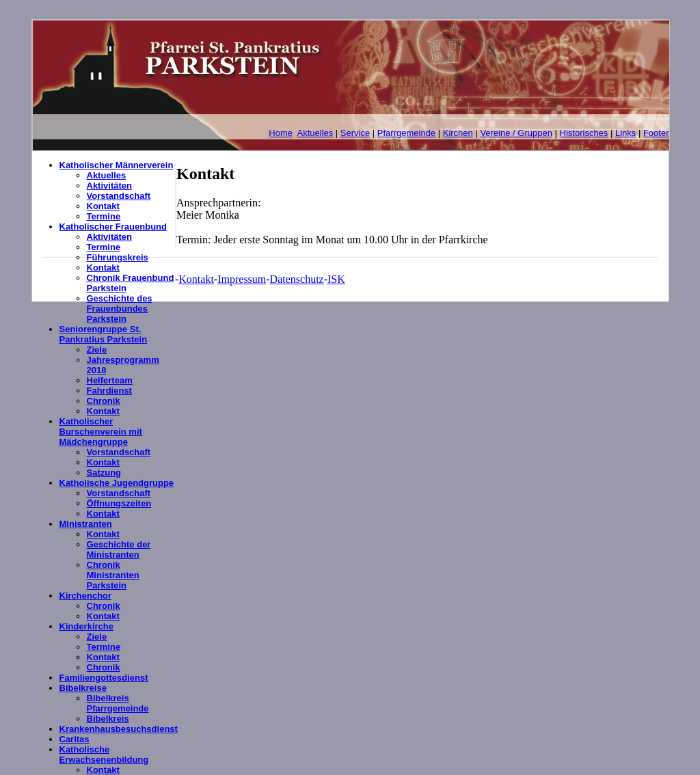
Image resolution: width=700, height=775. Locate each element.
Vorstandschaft (119, 196)
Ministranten (86, 524)
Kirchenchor (86, 596)
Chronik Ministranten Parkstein (113, 575)
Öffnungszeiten (119, 503)
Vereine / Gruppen (516, 133)
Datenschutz (297, 279)
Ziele (97, 350)
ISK (336, 279)
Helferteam (110, 380)
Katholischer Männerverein (117, 165)
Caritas (75, 739)
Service (355, 133)
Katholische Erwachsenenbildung (104, 754)
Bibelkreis (108, 719)
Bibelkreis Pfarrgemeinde (118, 703)
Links (625, 133)
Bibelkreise (83, 688)
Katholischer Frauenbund (113, 227)
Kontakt (103, 206)
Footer (656, 133)
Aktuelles (315, 133)
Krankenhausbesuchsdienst (119, 729)
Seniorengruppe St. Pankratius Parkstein (104, 334)
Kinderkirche (86, 626)
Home (281, 133)
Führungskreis (118, 257)
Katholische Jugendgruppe (117, 483)
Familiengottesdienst (104, 678)
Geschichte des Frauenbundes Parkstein (120, 309)
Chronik (104, 401)
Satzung (104, 473)
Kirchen (458, 133)
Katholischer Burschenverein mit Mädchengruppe (101, 432)
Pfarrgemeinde (406, 133)
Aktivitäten (109, 186)
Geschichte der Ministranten (119, 549)
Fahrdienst (109, 391)
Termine (104, 216)
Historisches (584, 133)
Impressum (242, 279)
